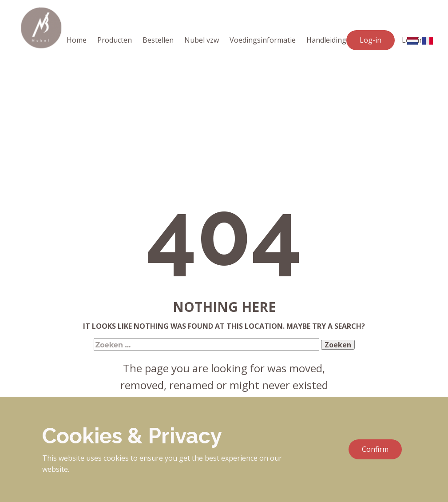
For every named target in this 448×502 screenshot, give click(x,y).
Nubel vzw (202, 40)
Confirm (375, 449)
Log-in (371, 40)
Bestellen (158, 40)
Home (77, 40)
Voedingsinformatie (263, 40)
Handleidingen (331, 40)
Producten (115, 40)
